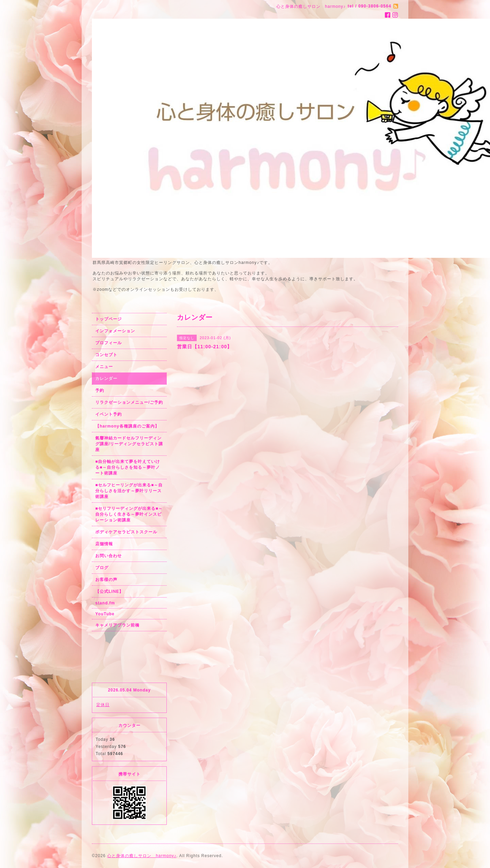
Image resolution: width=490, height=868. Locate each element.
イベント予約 (109, 414)
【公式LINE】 (109, 591)
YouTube (105, 614)
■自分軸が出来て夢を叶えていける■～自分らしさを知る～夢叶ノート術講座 (128, 467)
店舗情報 (104, 544)
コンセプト (106, 355)
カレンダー (106, 379)
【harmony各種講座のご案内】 (127, 426)
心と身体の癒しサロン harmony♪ (142, 856)
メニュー (104, 367)
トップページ (109, 319)
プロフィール (109, 343)
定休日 (103, 705)
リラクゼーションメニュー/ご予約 (129, 402)
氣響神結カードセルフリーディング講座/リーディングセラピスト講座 (129, 444)
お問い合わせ (109, 556)
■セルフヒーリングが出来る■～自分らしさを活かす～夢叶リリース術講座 (129, 491)
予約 (100, 390)
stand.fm (105, 603)
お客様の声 (106, 580)
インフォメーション (115, 331)
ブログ (102, 568)
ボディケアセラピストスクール (126, 532)
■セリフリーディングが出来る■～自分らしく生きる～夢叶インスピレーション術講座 (129, 514)
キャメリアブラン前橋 (117, 625)
